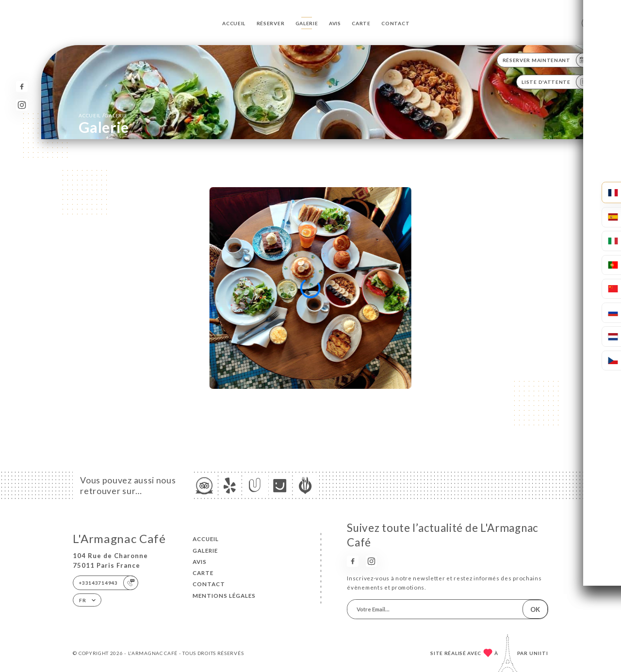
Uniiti (539, 653)
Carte (361, 23)
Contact (395, 23)
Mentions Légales (224, 596)
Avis (335, 23)
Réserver (271, 23)
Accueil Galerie (103, 115)
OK (535, 609)
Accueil (234, 23)
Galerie (307, 23)
